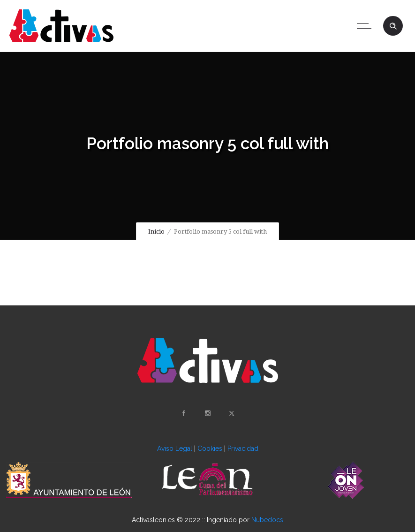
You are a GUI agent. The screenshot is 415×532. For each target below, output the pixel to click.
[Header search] (393, 26)
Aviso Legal (175, 448)
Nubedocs (267, 520)
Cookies (210, 448)
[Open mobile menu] (366, 26)
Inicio (156, 232)
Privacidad (243, 448)
